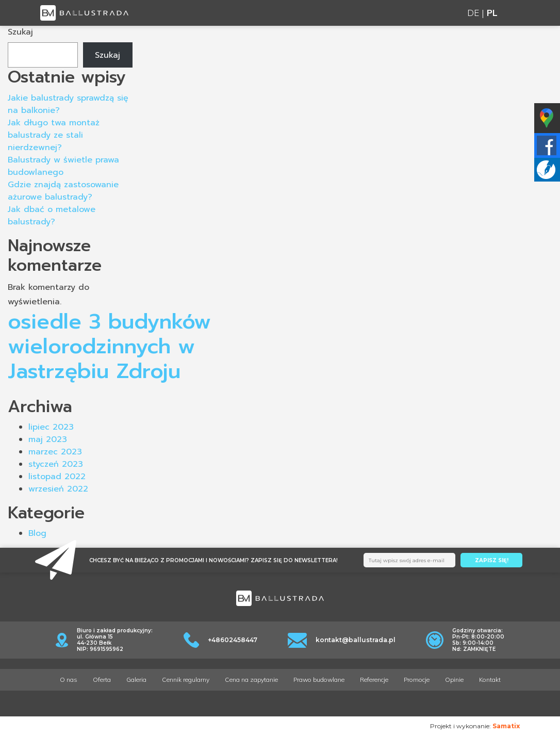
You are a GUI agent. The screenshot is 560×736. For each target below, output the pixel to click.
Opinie (454, 680)
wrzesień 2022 (58, 489)
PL (492, 13)
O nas (69, 680)
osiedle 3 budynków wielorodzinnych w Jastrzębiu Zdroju (109, 346)
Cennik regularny (186, 680)
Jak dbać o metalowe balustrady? (52, 216)
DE (473, 13)
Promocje (417, 680)
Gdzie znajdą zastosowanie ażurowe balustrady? (63, 191)
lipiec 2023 (51, 427)
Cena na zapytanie (251, 680)
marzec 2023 (55, 452)
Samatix (506, 726)
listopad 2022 (57, 477)
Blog (37, 533)
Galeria (136, 680)
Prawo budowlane (319, 680)
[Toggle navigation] (514, 13)
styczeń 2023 (56, 464)
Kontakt (490, 680)
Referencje (374, 680)
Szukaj (20, 32)
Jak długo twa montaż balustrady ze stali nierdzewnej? (54, 135)
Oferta (102, 680)
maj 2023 (48, 439)
